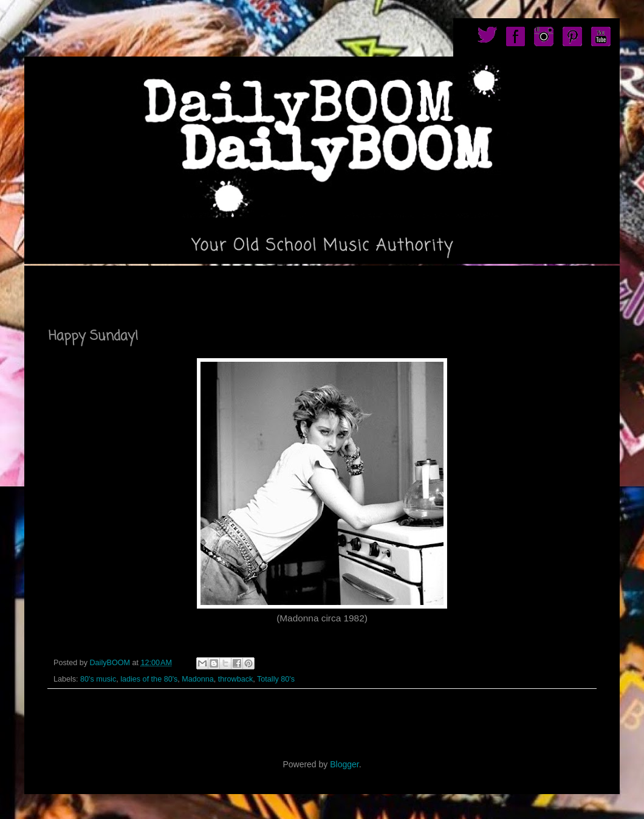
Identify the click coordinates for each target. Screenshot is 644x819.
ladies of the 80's (149, 679)
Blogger (344, 764)
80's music (98, 679)
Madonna (198, 679)
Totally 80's (276, 679)
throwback (235, 679)
